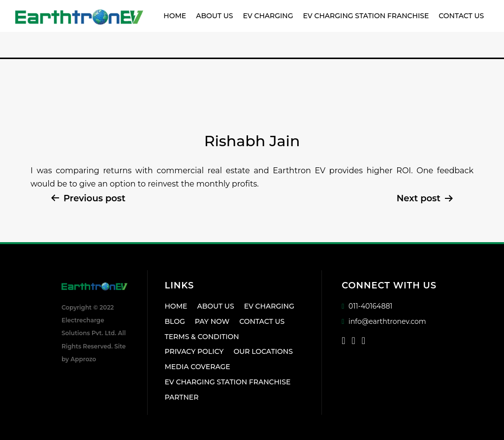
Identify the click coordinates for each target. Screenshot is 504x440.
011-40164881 (367, 306)
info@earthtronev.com (384, 321)
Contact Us (461, 16)
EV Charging (268, 16)
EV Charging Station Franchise (366, 16)
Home (175, 16)
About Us (214, 16)
